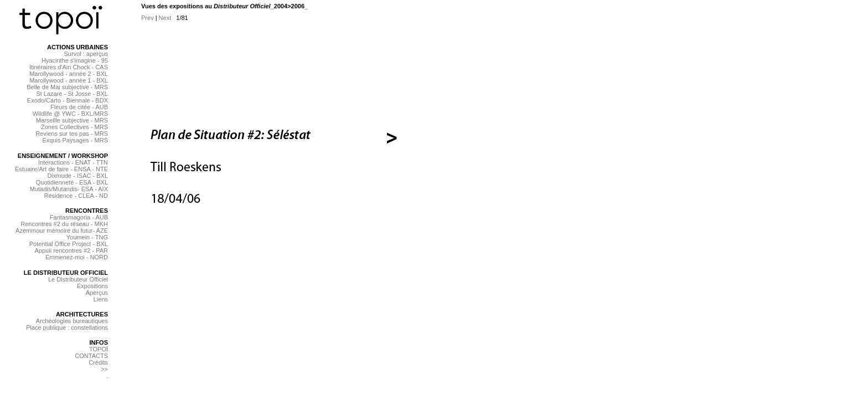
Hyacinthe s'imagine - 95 (75, 60)
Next (165, 18)
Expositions (92, 286)
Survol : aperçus (86, 54)
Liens (101, 299)
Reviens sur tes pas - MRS (72, 134)
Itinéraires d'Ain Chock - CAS (69, 67)
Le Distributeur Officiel (78, 279)
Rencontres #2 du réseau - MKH (64, 224)
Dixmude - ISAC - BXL (78, 176)
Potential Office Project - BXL (69, 244)
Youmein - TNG (87, 237)
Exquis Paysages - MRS (75, 140)
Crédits (98, 362)
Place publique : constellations (67, 328)
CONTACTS (91, 356)
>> (104, 369)
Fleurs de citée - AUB (79, 107)
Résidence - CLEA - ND (76, 196)
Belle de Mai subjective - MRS (67, 87)
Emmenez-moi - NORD (77, 257)
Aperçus (97, 293)
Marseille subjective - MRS (72, 120)
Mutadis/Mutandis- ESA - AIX (69, 189)
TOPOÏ (99, 349)
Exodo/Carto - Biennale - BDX (68, 100)
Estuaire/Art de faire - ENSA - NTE (61, 169)
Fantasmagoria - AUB (79, 217)
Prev (148, 18)
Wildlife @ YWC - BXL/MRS (70, 114)
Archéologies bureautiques (72, 321)
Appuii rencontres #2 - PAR (71, 250)
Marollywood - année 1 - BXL (69, 80)
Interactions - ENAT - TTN (73, 162)
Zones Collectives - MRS (74, 127)
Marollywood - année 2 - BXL (69, 74)
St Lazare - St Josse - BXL (72, 94)
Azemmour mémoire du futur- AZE (62, 231)
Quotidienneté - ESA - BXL (72, 182)
